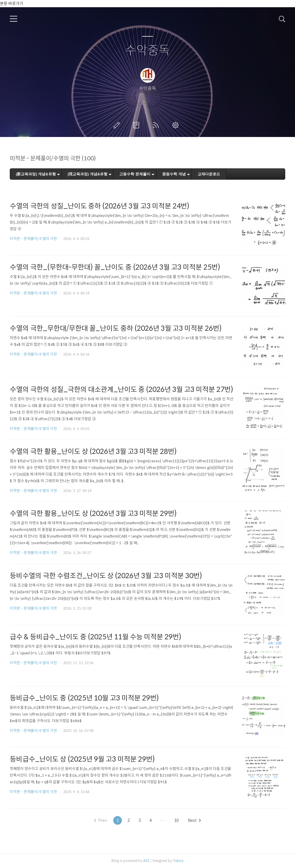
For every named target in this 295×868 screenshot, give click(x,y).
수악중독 (147, 51)
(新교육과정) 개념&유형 (36, 174)
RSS (157, 125)
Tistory (178, 861)
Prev (101, 820)
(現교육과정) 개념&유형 (88, 174)
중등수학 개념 (174, 174)
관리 (177, 125)
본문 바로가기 (12, 3)
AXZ (146, 861)
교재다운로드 (209, 174)
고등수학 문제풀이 (135, 174)
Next (194, 820)
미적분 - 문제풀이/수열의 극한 (33, 239)
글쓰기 (118, 125)
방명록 (137, 125)
